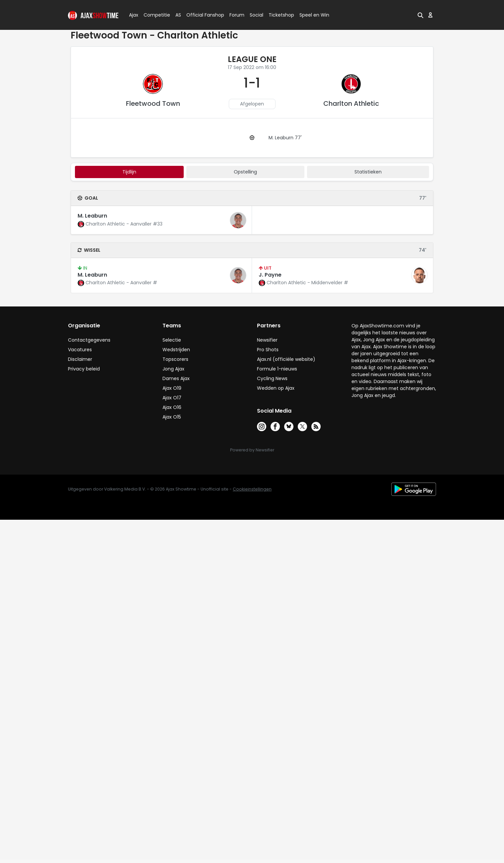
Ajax (133, 15)
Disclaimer (80, 359)
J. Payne (270, 275)
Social (255, 15)
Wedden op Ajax (276, 388)
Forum (237, 15)
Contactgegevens (89, 340)
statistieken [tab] (368, 172)
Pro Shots (268, 350)
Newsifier (267, 340)
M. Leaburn (92, 216)
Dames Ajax (176, 378)
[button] (420, 15)
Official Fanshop (201, 15)
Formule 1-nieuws (277, 369)
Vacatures (80, 350)
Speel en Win (314, 15)
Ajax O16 (172, 407)
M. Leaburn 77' (285, 138)
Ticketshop (281, 15)
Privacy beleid (84, 369)
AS (178, 15)
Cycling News (272, 378)
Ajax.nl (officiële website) (286, 359)
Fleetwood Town (153, 103)
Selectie (172, 340)
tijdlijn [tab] (129, 172)
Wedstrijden (176, 350)
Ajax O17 (172, 398)
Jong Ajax (173, 369)
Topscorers (175, 359)
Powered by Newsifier (252, 450)
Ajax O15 (172, 417)
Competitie (154, 15)
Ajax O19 (172, 388)
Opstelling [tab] (245, 172)
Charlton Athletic (351, 103)
